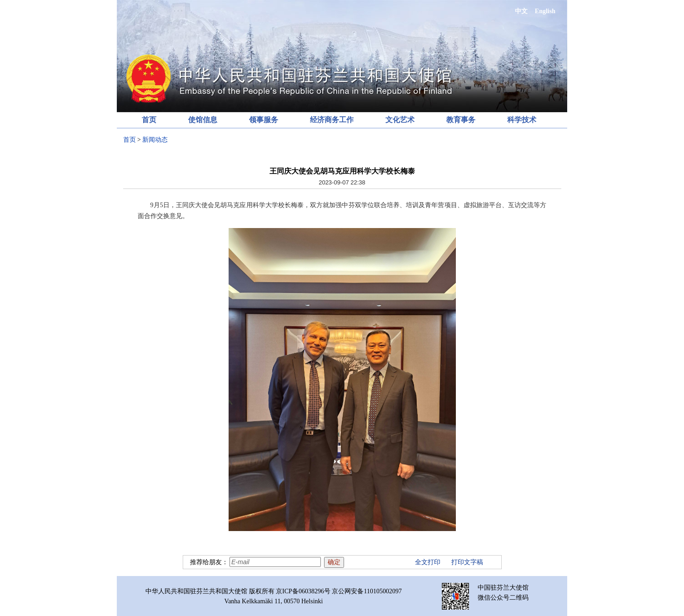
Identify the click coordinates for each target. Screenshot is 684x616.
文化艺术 (400, 120)
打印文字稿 (467, 562)
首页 (149, 120)
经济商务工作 (332, 120)
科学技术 (522, 120)
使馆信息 (203, 120)
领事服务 (264, 120)
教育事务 (461, 120)
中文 (521, 11)
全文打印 (428, 562)
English (545, 11)
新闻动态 (155, 140)
